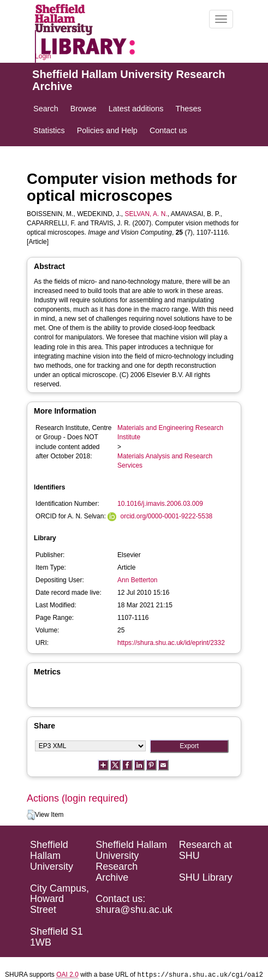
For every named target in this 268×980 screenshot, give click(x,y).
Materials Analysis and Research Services (165, 461)
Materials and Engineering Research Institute (170, 432)
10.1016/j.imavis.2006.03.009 (160, 504)
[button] (31, 815)
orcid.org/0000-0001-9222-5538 (166, 516)
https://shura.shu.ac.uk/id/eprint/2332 (171, 643)
